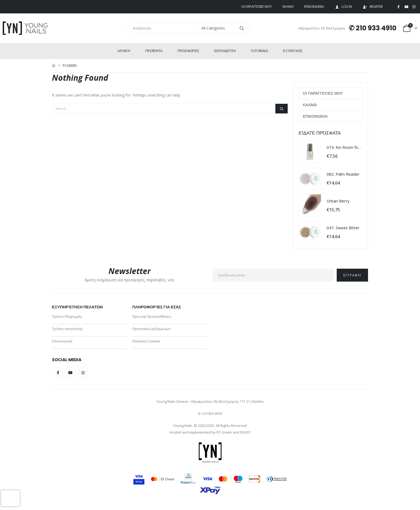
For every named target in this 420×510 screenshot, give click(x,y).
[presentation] (10, 498)
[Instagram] (414, 7)
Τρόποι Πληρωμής (67, 316)
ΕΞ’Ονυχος (293, 51)
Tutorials (259, 51)
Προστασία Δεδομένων (151, 329)
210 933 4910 (376, 28)
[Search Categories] (216, 28)
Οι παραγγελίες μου (257, 7)
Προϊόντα (154, 51)
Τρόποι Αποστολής (67, 329)
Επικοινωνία (314, 7)
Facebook (58, 373)
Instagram (83, 373)
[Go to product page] (310, 152)
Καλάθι (288, 7)
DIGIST (245, 432)
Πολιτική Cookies (146, 341)
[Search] (242, 28)
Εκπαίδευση (225, 51)
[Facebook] (399, 7)
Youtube (70, 373)
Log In (343, 7)
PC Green (224, 432)
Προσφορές (188, 51)
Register (373, 7)
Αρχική (124, 51)
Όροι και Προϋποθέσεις (152, 316)
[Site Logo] (25, 28)
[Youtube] (406, 7)
